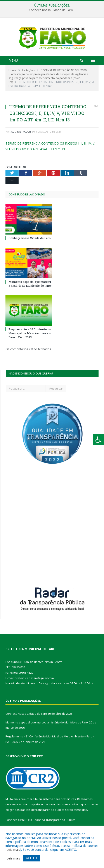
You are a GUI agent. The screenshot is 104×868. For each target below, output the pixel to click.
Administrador (21, 140)
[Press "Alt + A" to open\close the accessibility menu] (99, 440)
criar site (32, 807)
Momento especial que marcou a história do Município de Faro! (30, 292)
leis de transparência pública (45, 818)
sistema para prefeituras (59, 807)
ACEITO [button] (31, 858)
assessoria (19, 813)
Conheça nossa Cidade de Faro (51, 10)
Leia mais (13, 849)
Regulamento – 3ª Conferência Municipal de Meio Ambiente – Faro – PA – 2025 (30, 342)
